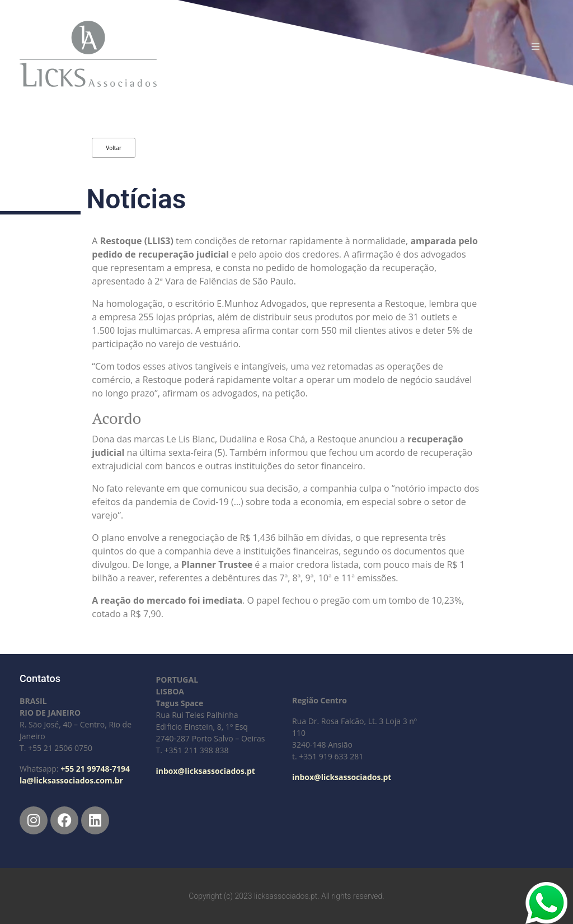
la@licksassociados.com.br (71, 780)
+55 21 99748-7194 (95, 769)
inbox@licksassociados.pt (206, 771)
